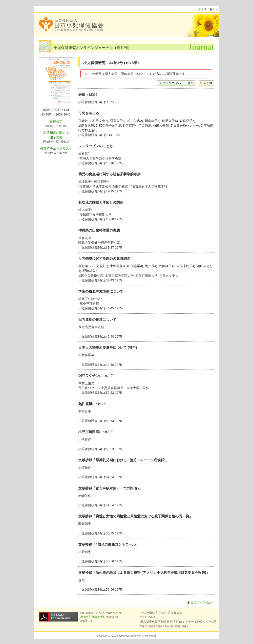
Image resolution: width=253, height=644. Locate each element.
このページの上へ (201, 602)
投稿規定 (56, 122)
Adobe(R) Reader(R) (92, 617)
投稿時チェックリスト (56, 149)
